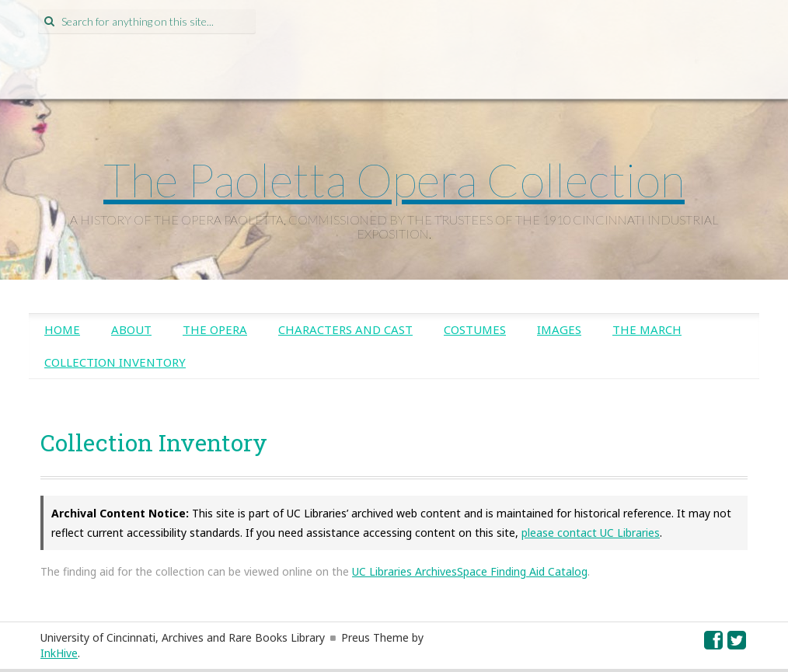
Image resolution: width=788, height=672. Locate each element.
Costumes (475, 329)
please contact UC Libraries (591, 533)
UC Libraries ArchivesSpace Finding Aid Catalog (470, 571)
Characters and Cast (345, 329)
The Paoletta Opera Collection (394, 179)
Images (559, 329)
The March (647, 329)
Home (62, 329)
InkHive (59, 653)
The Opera (215, 329)
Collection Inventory (115, 362)
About (131, 329)
